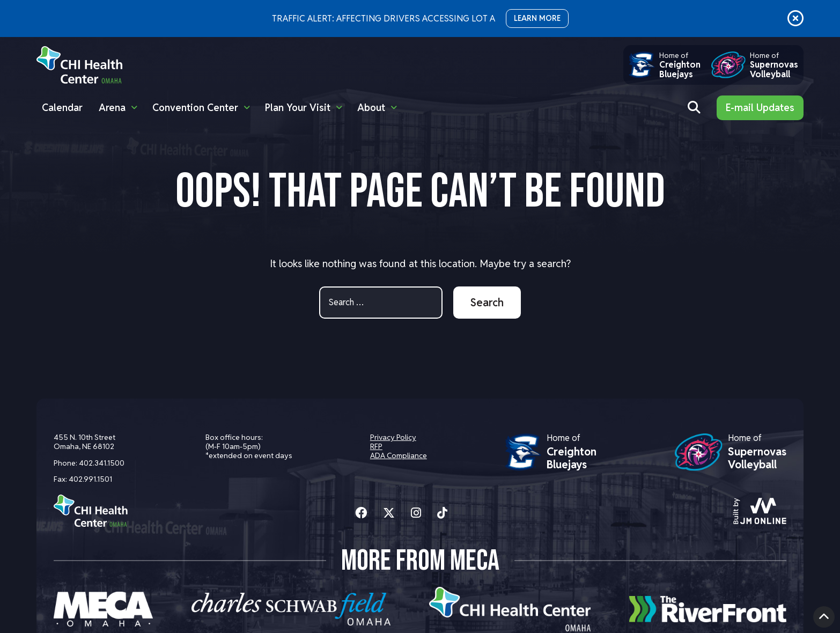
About (371, 108)
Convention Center (195, 108)
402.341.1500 (102, 463)
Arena (112, 108)
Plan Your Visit (298, 108)
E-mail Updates (760, 108)
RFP (376, 446)
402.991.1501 (90, 479)
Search (487, 303)
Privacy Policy (393, 437)
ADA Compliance (399, 455)
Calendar (62, 108)
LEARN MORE (537, 18)
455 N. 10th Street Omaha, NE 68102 (84, 442)
